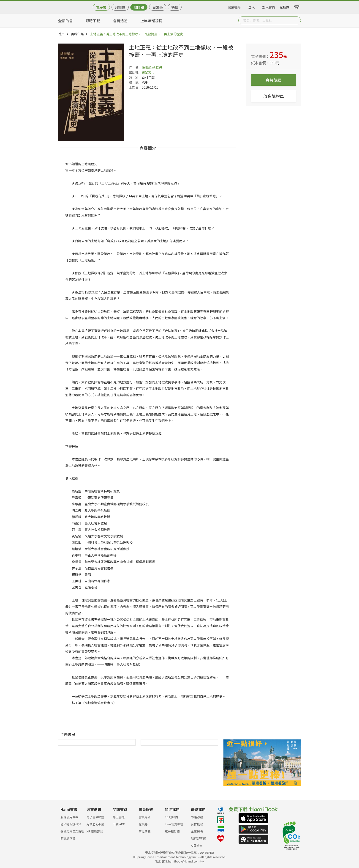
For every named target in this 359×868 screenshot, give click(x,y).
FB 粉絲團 (171, 817)
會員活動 (120, 21)
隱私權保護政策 (71, 824)
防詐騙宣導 (68, 838)
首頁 (61, 34)
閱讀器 (139, 7)
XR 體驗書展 (95, 831)
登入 (252, 6)
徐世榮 (147, 67)
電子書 (101, 7)
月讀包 (120, 7)
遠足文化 (148, 72)
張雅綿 (157, 67)
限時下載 (93, 21)
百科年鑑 (77, 34)
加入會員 (269, 6)
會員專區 (145, 817)
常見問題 (145, 831)
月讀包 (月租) (95, 824)
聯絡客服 (197, 817)
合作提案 (197, 824)
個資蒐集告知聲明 (72, 831)
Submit (297, 20)
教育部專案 (198, 838)
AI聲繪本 (197, 845)
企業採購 (197, 831)
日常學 (158, 7)
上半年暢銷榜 (151, 21)
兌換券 (284, 6)
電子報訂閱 (172, 831)
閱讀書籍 (234, 6)
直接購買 (274, 80)
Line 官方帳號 (174, 824)
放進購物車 (274, 96)
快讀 (175, 7)
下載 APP (119, 824)
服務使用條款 (69, 817)
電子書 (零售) (95, 817)
